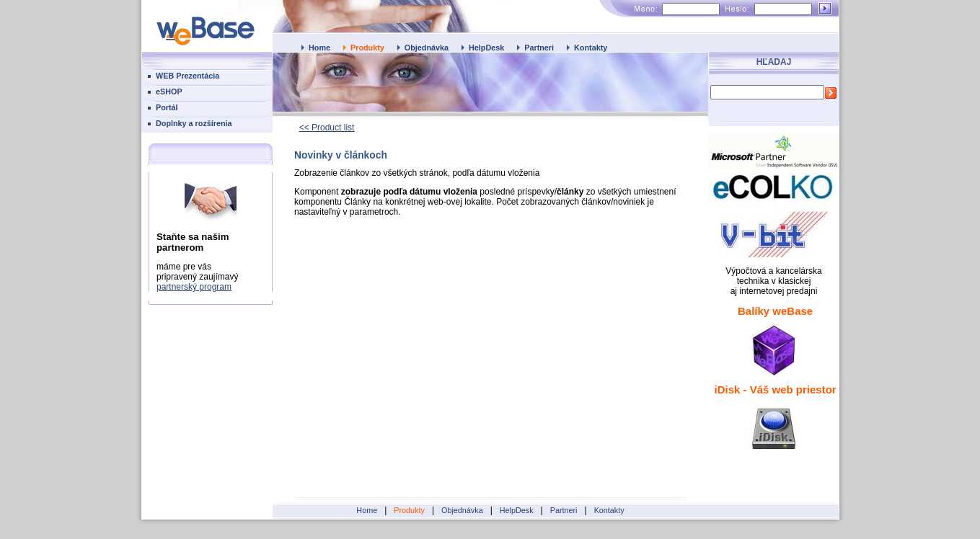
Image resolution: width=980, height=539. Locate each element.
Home (319, 48)
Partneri (539, 48)
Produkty (367, 48)
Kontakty (591, 48)
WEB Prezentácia (187, 76)
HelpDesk (486, 48)
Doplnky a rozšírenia (194, 123)
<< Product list (327, 128)
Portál (167, 107)
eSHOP (169, 92)
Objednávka (427, 48)
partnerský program (194, 287)
